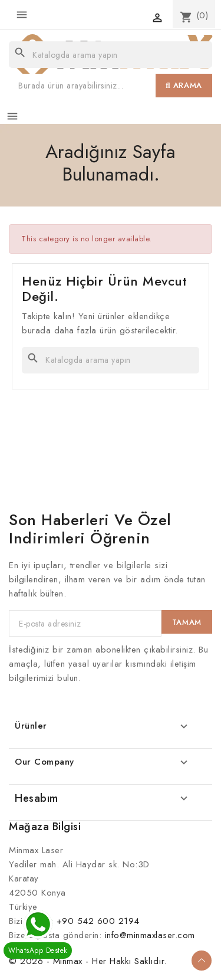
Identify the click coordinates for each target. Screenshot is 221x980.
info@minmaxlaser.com (150, 935)
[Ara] (111, 55)
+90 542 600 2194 (98, 921)
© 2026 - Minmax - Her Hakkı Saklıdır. (88, 961)
